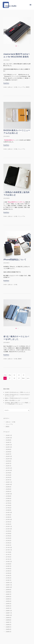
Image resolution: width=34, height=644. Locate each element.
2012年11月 (9, 526)
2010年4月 (8, 573)
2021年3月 (8, 477)
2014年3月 (8, 517)
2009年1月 (8, 608)
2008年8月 (8, 620)
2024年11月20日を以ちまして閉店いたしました (17, 392)
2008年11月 (9, 613)
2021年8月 (8, 473)
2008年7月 (8, 622)
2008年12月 (9, 611)
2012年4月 (8, 538)
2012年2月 (8, 543)
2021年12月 (9, 468)
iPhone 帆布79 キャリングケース (16, 202)
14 (19, 375)
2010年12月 (9, 562)
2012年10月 (9, 529)
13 (14, 375)
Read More (6, 83)
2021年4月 (8, 475)
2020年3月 (8, 491)
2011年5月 (8, 557)
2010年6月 (8, 569)
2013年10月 (9, 519)
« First (5, 375)
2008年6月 (8, 625)
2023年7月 (8, 454)
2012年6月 (8, 536)
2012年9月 (8, 531)
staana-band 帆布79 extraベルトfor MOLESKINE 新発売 (17, 55)
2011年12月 (9, 547)
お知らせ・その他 (12, 87)
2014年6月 (8, 515)
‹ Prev (10, 375)
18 (14, 378)
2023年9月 (8, 449)
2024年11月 (9, 435)
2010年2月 (8, 578)
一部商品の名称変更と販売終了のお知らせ (17, 193)
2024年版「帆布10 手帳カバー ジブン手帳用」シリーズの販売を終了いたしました (18, 403)
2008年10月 (9, 615)
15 (23, 375)
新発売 (28, 87)
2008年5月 (8, 627)
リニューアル (21, 87)
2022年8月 (8, 461)
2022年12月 (9, 456)
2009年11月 (9, 585)
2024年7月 (8, 442)
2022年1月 (8, 466)
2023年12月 (9, 445)
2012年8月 (8, 533)
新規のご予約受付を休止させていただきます (17, 398)
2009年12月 (9, 583)
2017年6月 (8, 505)
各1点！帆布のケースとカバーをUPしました (16, 338)
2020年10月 (9, 484)
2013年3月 (8, 522)
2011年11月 (9, 550)
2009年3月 (8, 604)
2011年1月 (8, 559)
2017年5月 (8, 508)
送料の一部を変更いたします (13, 400)
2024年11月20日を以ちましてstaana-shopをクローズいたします (17, 395)
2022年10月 (9, 459)
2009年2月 (8, 606)
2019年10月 (9, 494)
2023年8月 (8, 452)
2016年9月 (8, 510)
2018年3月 (8, 501)
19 (19, 378)
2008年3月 (8, 632)
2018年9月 (8, 498)
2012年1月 (8, 545)
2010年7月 (8, 566)
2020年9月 (8, 487)
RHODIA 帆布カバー (10, 140)
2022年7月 (8, 463)
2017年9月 (8, 503)
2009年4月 (8, 601)
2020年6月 (8, 489)
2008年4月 (8, 629)
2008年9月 (8, 618)
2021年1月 (8, 480)
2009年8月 (8, 592)
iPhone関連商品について (15, 259)
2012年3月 (8, 540)
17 (10, 378)
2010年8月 (8, 564)
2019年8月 (8, 496)
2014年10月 (9, 512)
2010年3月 (8, 576)
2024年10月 (9, 438)
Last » (28, 378)
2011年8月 (8, 552)
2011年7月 (8, 555)
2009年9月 (8, 590)
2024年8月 (8, 440)
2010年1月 (8, 580)
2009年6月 (8, 597)
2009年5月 (8, 599)
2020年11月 (9, 482)
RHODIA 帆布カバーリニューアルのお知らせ (17, 132)
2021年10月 (9, 470)
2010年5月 (8, 571)
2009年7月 (8, 594)
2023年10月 (9, 447)
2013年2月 (8, 524)
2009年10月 (9, 587)
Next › (23, 378)
